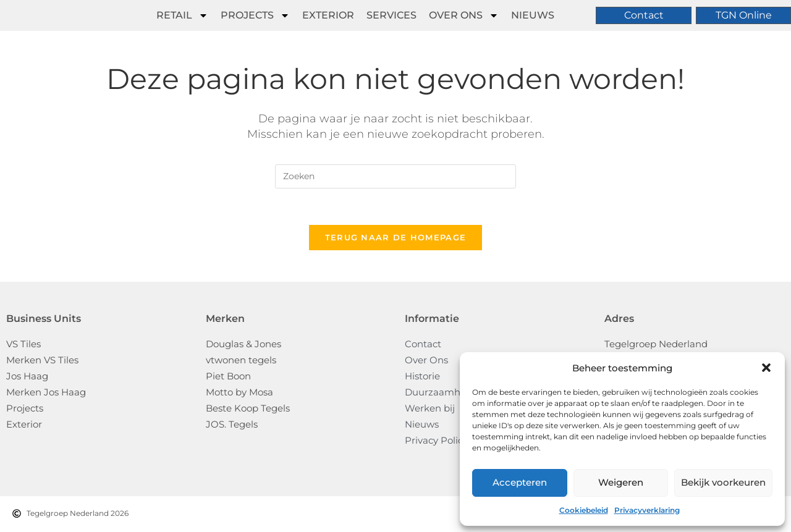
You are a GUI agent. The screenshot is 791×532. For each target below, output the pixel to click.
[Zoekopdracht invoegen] (395, 176)
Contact (644, 15)
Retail (182, 15)
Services (391, 15)
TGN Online (744, 15)
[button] (766, 368)
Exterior (328, 15)
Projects (255, 15)
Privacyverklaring (647, 510)
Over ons (464, 15)
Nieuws (533, 15)
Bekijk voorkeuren (723, 482)
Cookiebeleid (584, 510)
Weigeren (621, 482)
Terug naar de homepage (396, 239)
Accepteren (520, 482)
